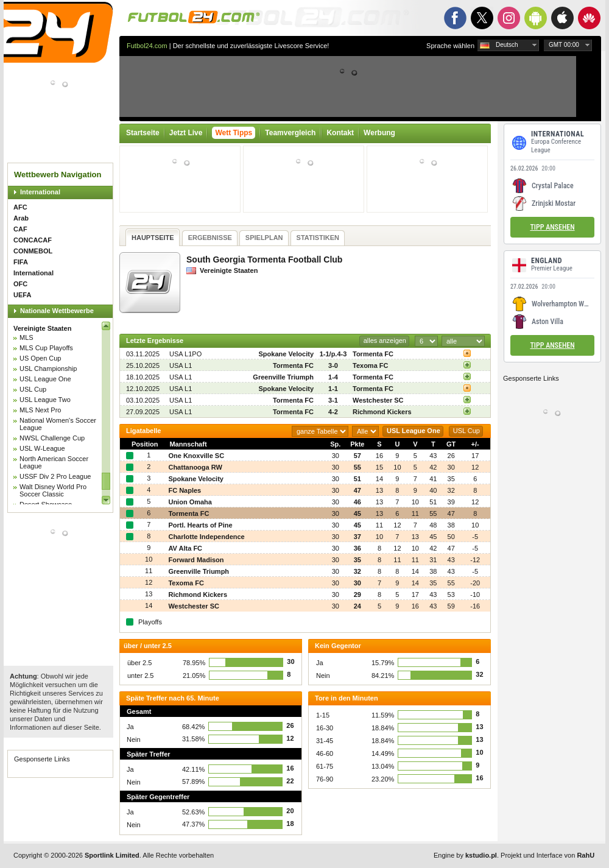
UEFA (22, 295)
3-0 (333, 365)
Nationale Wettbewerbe (57, 311)
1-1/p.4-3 (333, 354)
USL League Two (45, 400)
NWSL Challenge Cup (52, 438)
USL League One (45, 379)
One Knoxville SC (196, 456)
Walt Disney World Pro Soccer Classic (53, 490)
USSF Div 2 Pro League (55, 476)
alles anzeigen (385, 340)
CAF (20, 229)
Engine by (465, 855)
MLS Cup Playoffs (46, 348)
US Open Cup (40, 358)
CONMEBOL (33, 251)
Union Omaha (190, 502)
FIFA (21, 262)
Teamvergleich (290, 133)
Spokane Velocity (286, 354)
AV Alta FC (185, 548)
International (40, 192)
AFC (20, 207)
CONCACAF (33, 240)
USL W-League (42, 448)
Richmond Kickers (382, 412)
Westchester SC (378, 400)
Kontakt (340, 133)
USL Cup (33, 389)
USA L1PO (185, 354)
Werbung (379, 133)
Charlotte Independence (206, 537)
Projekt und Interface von (547, 855)
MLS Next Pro (40, 410)
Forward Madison (196, 560)
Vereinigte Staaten (42, 328)
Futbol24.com (147, 46)
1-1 (333, 389)
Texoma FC (370, 365)
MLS (26, 337)
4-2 (333, 412)
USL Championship (48, 369)
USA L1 (181, 365)
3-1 (333, 400)
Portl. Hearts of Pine (200, 525)
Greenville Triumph (283, 377)
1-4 (333, 377)
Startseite (143, 133)
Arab (21, 218)
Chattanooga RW (195, 467)
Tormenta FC (373, 354)
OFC (20, 284)
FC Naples (185, 490)
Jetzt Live (186, 133)
